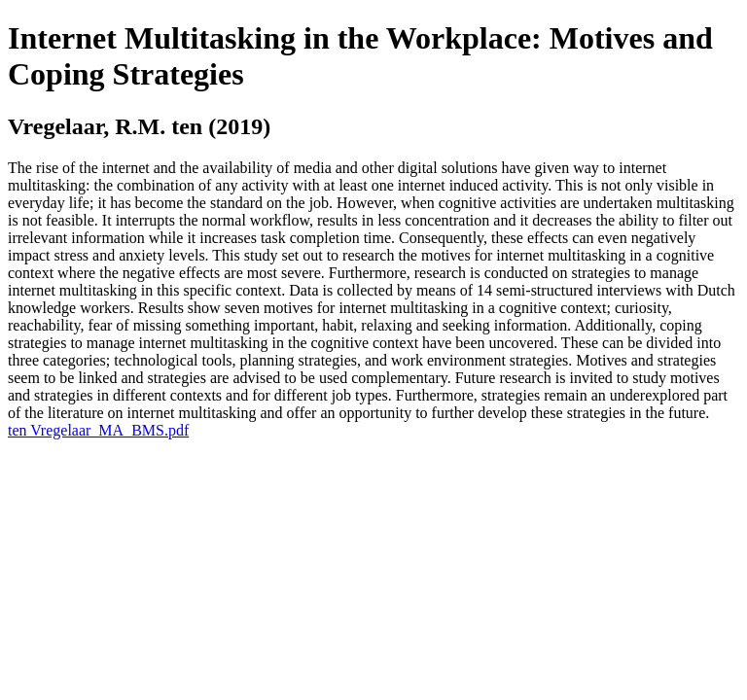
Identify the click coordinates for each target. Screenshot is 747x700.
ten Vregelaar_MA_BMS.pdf (98, 430)
